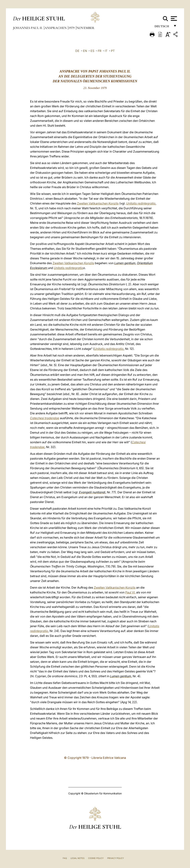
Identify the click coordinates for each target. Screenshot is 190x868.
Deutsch (163, 27)
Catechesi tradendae (45, 418)
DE (77, 51)
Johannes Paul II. (28, 28)
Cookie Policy (96, 858)
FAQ (65, 858)
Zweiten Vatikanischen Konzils (98, 203)
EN (85, 51)
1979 (72, 28)
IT (106, 51)
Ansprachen (56, 28)
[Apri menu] (173, 19)
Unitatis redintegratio (141, 203)
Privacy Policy (116, 858)
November (85, 28)
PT (113, 51)
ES (92, 51)
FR (100, 51)
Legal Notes (77, 858)
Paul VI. (130, 592)
